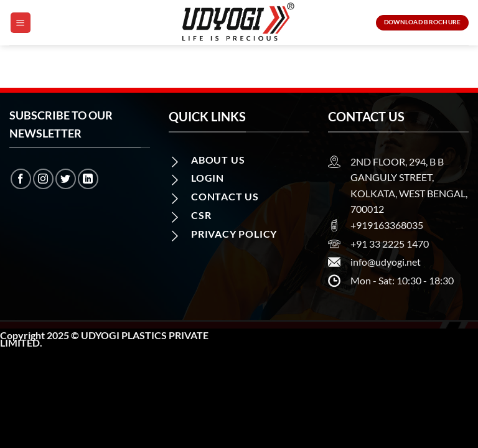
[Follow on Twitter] (66, 179)
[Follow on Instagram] (43, 179)
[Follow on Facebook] (21, 179)
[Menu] (21, 23)
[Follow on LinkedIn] (88, 179)
